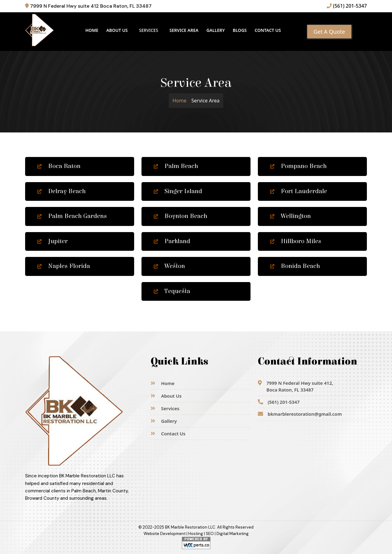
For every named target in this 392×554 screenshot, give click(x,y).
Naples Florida (64, 266)
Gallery (216, 30)
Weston (169, 266)
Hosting (196, 534)
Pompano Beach (298, 166)
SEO (210, 534)
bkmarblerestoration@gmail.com (300, 414)
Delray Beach (62, 191)
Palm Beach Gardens (72, 216)
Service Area (184, 30)
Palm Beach (176, 166)
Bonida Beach (295, 266)
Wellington (290, 216)
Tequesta (172, 291)
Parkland (172, 241)
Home (92, 30)
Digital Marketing (233, 534)
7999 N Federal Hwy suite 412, (296, 386)
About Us (117, 30)
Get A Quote (329, 32)
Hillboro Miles (296, 241)
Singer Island (178, 191)
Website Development (165, 534)
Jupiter (53, 241)
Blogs (240, 30)
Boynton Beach (181, 216)
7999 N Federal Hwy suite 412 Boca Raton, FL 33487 (88, 6)
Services (165, 408)
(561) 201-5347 (347, 6)
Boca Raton (59, 166)
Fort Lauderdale (299, 191)
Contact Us (268, 30)
